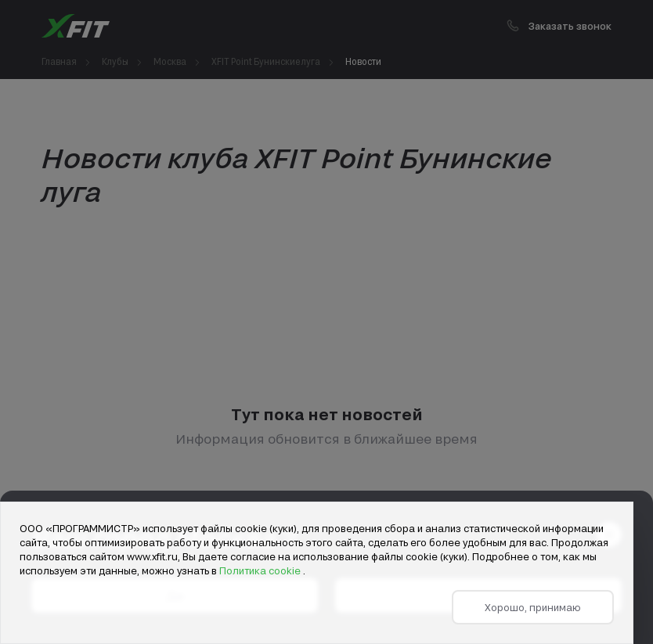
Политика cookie (261, 570)
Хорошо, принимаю (533, 607)
